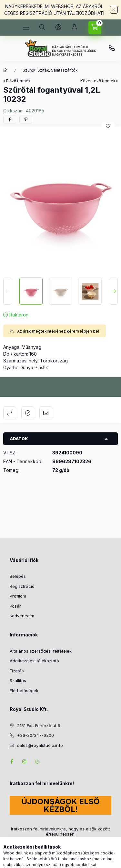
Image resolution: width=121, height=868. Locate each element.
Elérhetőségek (24, 691)
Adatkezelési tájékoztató (34, 661)
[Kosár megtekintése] (95, 28)
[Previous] (7, 291)
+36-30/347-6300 (112, 48)
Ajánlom (46, 413)
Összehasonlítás (10, 413)
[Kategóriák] (26, 28)
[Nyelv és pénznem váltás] (58, 28)
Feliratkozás (28, 846)
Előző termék (18, 81)
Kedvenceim (22, 616)
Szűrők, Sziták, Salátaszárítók (50, 70)
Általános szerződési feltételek (41, 651)
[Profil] (75, 28)
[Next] (114, 291)
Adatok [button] (19, 439)
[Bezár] (114, 10)
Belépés (18, 576)
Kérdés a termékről (28, 413)
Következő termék (98, 81)
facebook (12, 761)
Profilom (18, 596)
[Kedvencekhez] (108, 126)
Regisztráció (22, 586)
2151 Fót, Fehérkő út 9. (39, 725)
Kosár (15, 606)
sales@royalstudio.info (40, 745)
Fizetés (17, 671)
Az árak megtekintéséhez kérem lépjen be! (58, 331)
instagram (25, 761)
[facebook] (10, 120)
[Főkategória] (5, 70)
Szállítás (18, 680)
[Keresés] (42, 28)
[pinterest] (26, 120)
